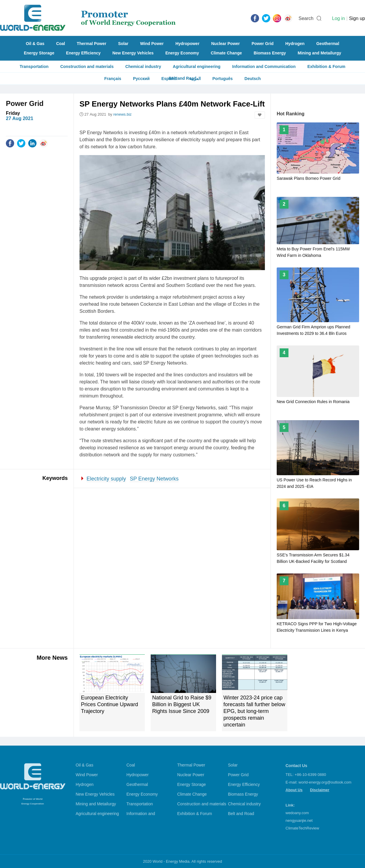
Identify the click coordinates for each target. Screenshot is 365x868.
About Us (294, 790)
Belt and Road (241, 814)
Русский (141, 79)
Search (306, 18)
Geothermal (328, 44)
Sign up (357, 18)
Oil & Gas (35, 44)
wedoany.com (297, 813)
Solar (123, 44)
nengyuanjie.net (299, 820)
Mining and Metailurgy (319, 53)
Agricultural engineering (197, 66)
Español (169, 79)
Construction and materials (87, 66)
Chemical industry (143, 66)
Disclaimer (320, 790)
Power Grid (263, 44)
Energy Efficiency (83, 53)
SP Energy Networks (154, 479)
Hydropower (188, 44)
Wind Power (152, 44)
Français (113, 79)
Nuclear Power (226, 44)
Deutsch (253, 79)
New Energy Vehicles (133, 53)
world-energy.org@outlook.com (325, 782)
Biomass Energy (270, 53)
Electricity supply (106, 479)
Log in (339, 18)
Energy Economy (182, 53)
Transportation (34, 66)
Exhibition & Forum (326, 66)
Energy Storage (39, 53)
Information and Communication (264, 66)
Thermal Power (92, 44)
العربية (195, 79)
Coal (61, 44)
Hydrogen (295, 44)
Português (222, 79)
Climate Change (226, 53)
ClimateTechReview (302, 828)
